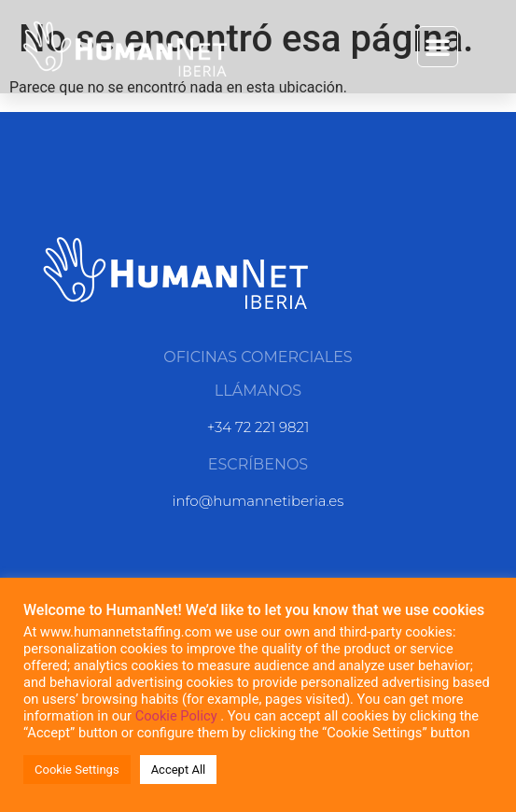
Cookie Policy (178, 716)
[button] (438, 47)
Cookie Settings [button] (77, 770)
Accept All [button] (179, 770)
